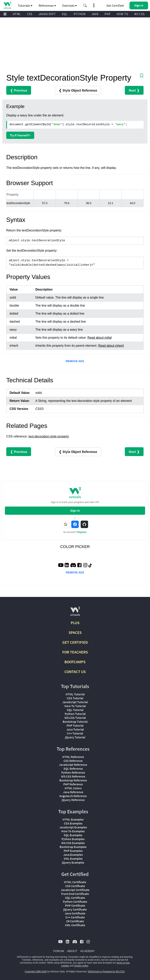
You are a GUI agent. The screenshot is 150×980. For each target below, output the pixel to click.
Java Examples (73, 855)
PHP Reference (73, 784)
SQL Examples (73, 835)
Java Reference (73, 792)
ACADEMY (87, 951)
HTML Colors (73, 788)
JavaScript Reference (73, 765)
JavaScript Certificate (75, 890)
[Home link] (7, 5)
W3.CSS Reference (73, 776)
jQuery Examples (73, 862)
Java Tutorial (75, 729)
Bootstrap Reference (73, 780)
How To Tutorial (75, 706)
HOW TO (122, 14)
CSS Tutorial (75, 698)
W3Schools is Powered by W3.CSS (106, 972)
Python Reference (73, 772)
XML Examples (73, 859)
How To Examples (73, 831)
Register (82, 532)
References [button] (47, 5)
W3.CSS (140, 14)
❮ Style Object (78, 90)
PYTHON (80, 14)
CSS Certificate (75, 886)
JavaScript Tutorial (75, 702)
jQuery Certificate (75, 909)
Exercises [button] (70, 5)
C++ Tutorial (75, 733)
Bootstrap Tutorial (75, 722)
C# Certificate (75, 921)
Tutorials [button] (25, 5)
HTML (17, 14)
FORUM (59, 951)
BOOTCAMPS (75, 662)
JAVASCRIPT (47, 14)
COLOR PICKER (75, 547)
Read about (100, 338)
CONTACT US (75, 672)
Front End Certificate (75, 894)
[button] (85, 5)
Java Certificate (75, 913)
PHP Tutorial (75, 725)
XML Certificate (75, 925)
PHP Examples (73, 851)
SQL (65, 14)
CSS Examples (73, 823)
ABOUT (72, 951)
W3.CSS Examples (73, 843)
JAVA (95, 14)
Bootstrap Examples (73, 847)
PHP (108, 14)
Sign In (75, 511)
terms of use (123, 963)
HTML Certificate (75, 882)
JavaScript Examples (73, 827)
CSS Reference (73, 761)
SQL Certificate (75, 898)
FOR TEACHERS (75, 652)
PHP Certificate (75, 905)
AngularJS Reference (73, 796)
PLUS (75, 623)
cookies (65, 966)
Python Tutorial (75, 714)
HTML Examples (73, 819)
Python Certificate (75, 902)
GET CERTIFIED (75, 642)
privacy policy (81, 966)
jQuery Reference (73, 800)
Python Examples (73, 839)
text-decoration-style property (49, 436)
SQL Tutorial (75, 710)
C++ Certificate (75, 917)
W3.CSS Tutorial (75, 718)
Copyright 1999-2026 (36, 972)
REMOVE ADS (75, 361)
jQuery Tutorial (75, 737)
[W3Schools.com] (75, 613)
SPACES (75, 632)
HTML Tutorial (75, 694)
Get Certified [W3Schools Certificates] (115, 5)
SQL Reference (73, 769)
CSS (30, 14)
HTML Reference (73, 757)
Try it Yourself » (20, 135)
